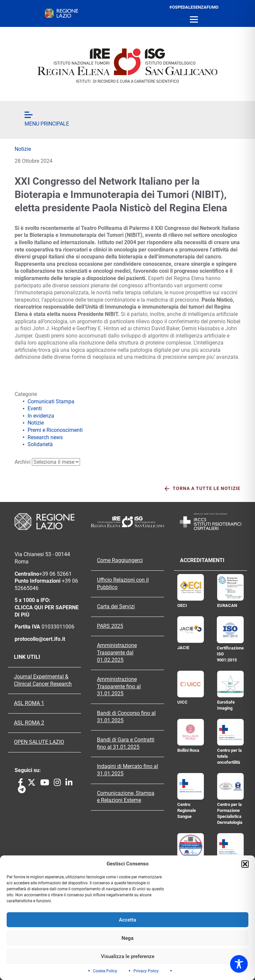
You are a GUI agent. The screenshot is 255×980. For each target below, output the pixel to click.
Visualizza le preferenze (128, 956)
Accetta (127, 920)
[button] (245, 864)
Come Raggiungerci (120, 560)
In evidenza (41, 416)
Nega (127, 938)
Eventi (35, 408)
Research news (45, 437)
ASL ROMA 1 (29, 703)
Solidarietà (40, 444)
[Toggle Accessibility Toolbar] (239, 964)
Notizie (23, 149)
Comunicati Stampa (51, 401)
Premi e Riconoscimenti (55, 430)
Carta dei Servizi (116, 607)
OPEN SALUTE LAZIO (39, 742)
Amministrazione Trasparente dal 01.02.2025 (117, 653)
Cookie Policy (105, 971)
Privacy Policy (146, 971)
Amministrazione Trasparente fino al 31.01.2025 (119, 686)
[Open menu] (194, 20)
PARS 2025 (110, 626)
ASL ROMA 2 (29, 723)
